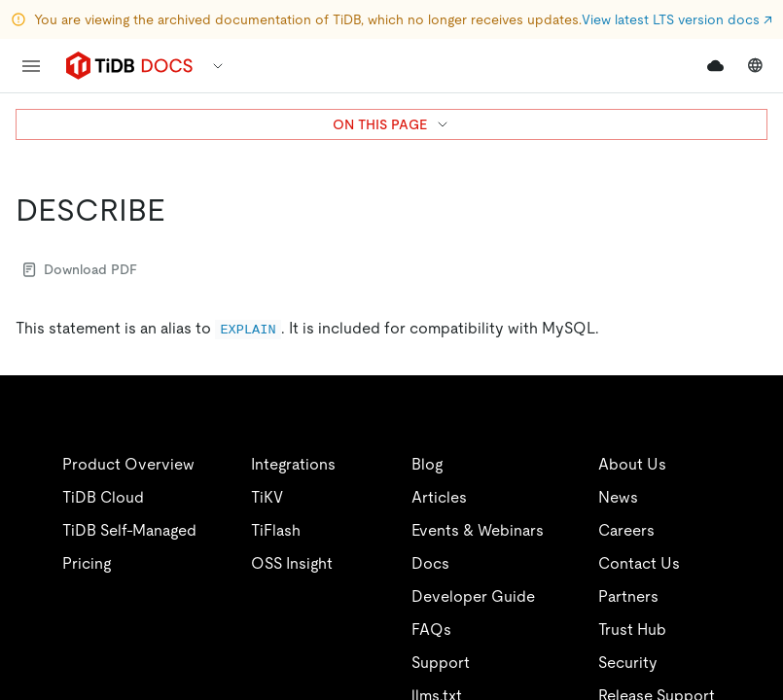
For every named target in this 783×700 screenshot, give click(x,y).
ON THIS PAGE (391, 124)
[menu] (31, 66)
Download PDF (80, 269)
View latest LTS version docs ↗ (677, 19)
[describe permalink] (181, 210)
